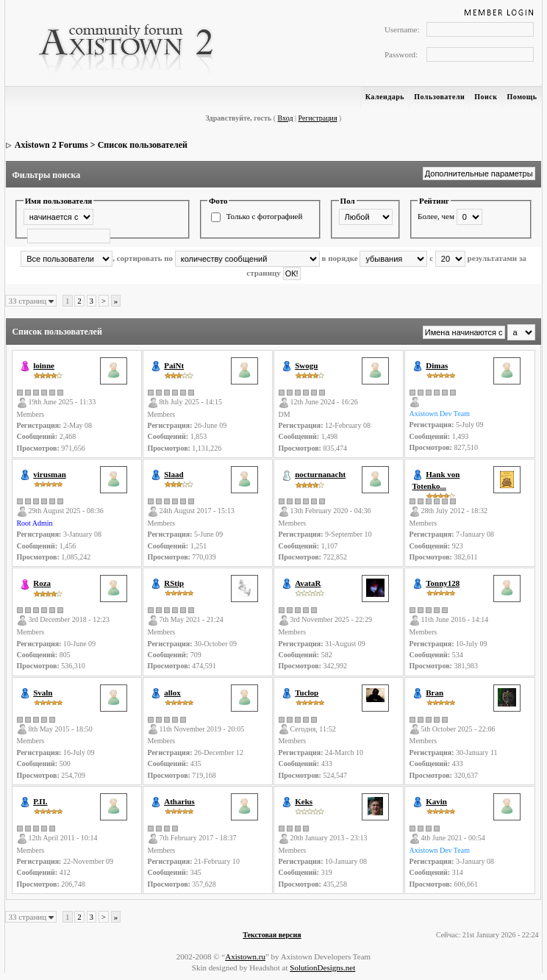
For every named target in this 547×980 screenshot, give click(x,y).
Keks (304, 801)
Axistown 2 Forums (51, 145)
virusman (50, 474)
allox (172, 693)
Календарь (385, 97)
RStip (174, 583)
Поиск (486, 97)
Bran (435, 693)
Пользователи (439, 97)
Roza (42, 583)
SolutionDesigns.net (322, 968)
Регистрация (318, 118)
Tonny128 (443, 583)
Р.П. (40, 801)
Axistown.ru (245, 956)
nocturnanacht (320, 474)
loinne (44, 365)
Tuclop (307, 693)
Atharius (179, 801)
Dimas (437, 365)
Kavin (436, 801)
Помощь (522, 97)
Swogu (306, 365)
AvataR (308, 583)
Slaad (174, 474)
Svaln (43, 693)
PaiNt (174, 365)
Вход (286, 118)
